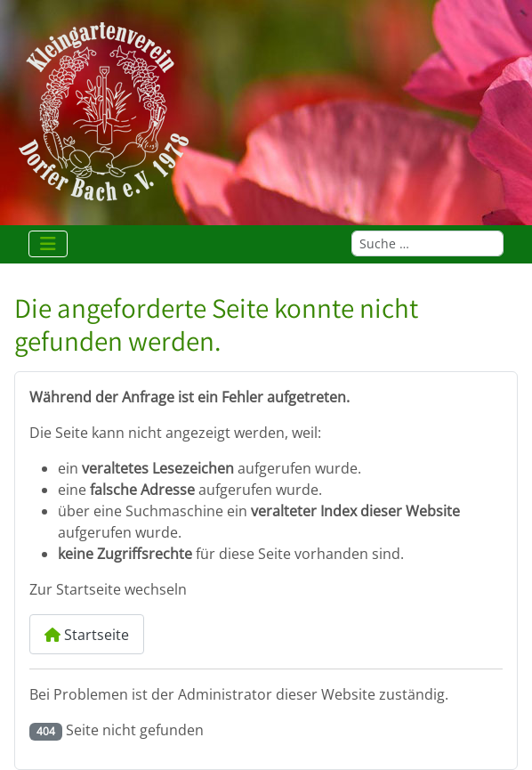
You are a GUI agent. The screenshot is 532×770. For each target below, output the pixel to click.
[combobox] (427, 243)
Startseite (87, 635)
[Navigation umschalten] (48, 244)
